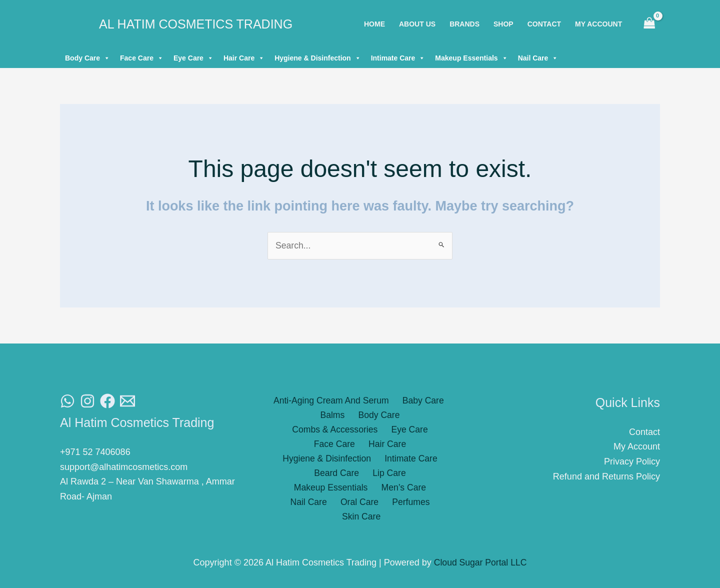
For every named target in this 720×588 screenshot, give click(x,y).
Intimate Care (398, 58)
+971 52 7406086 (95, 452)
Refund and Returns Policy (606, 476)
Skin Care (386, 490)
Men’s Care (313, 475)
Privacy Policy (632, 462)
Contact (644, 432)
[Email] (127, 401)
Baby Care (421, 401)
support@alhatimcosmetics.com (124, 467)
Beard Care (296, 460)
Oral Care (410, 475)
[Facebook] (107, 401)
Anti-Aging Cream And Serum (332, 401)
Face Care (142, 58)
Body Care (87, 58)
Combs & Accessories (403, 415)
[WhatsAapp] (67, 401)
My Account (637, 447)
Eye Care (193, 58)
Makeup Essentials (471, 58)
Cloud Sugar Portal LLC (480, 563)
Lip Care (345, 460)
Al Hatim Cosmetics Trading (196, 24)
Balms (286, 415)
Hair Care (244, 58)
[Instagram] (87, 401)
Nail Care (538, 58)
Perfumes (338, 490)
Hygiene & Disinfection (317, 58)
